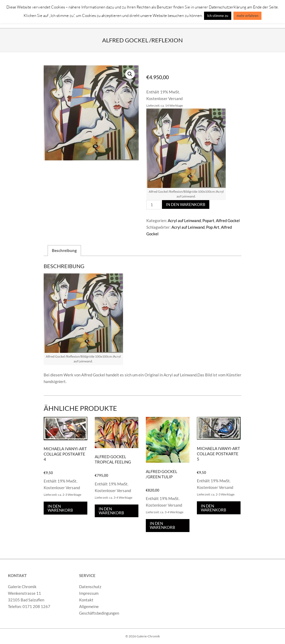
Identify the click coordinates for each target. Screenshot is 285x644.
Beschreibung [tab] (64, 250)
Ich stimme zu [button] (218, 16)
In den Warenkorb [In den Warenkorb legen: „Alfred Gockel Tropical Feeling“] (111, 511)
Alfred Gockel (228, 220)
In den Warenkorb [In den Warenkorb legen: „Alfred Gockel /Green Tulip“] (162, 525)
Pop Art (213, 227)
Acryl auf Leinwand (184, 220)
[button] (130, 74)
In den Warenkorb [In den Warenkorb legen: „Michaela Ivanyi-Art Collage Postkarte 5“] (214, 508)
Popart (208, 220)
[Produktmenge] (153, 205)
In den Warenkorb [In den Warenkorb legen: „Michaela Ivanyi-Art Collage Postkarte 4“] (60, 508)
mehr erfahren (247, 16)
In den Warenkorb (186, 204)
